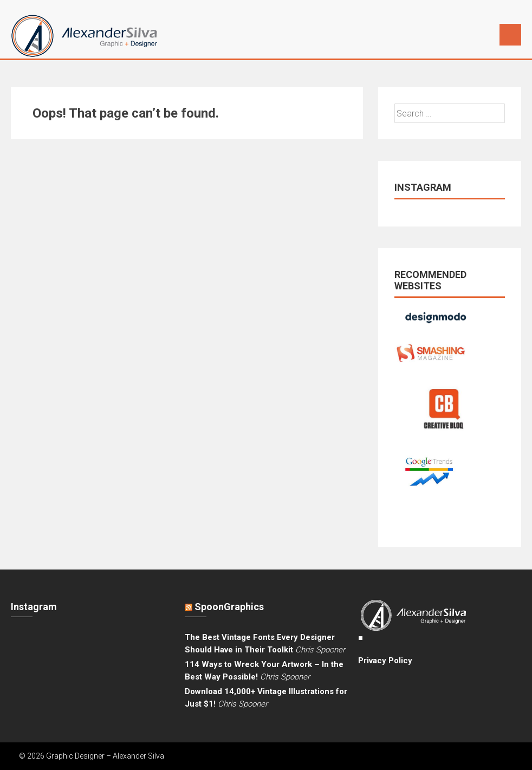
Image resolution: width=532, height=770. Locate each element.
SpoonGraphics (229, 607)
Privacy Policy (385, 661)
